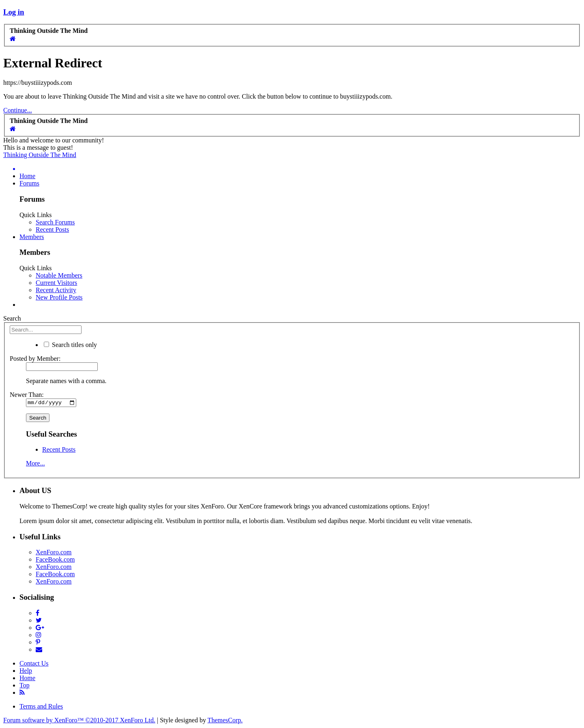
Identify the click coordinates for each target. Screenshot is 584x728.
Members (32, 237)
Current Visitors (56, 283)
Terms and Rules (41, 707)
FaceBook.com (55, 561)
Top (25, 686)
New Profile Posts (59, 297)
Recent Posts (52, 229)
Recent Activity (56, 290)
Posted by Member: (35, 359)
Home (27, 176)
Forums (29, 183)
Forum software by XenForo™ (79, 721)
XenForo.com (54, 553)
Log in (14, 12)
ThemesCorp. (225, 721)
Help (26, 671)
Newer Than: (27, 395)
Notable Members (59, 275)
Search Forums (55, 222)
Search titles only (70, 345)
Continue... (18, 110)
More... (35, 464)
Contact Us (34, 664)
